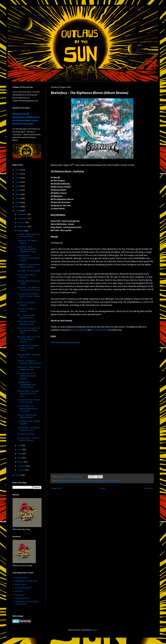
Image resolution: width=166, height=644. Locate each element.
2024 (18, 178)
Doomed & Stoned (23, 588)
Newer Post (56, 488)
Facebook (64, 343)
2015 (18, 475)
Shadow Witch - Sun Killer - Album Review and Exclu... (29, 394)
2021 (18, 190)
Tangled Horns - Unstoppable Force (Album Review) (27, 385)
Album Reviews (64, 481)
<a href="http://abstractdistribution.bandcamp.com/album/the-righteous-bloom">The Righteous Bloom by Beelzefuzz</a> (78, 408)
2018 (18, 203)
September (23, 227)
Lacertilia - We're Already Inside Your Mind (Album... (28, 348)
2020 (18, 194)
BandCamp (75, 343)
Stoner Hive (20, 595)
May (20, 454)
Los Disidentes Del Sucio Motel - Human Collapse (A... (29, 296)
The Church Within (99, 330)
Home (103, 488)
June (20, 450)
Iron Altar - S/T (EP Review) (29, 271)
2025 (18, 174)
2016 (18, 211)
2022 (18, 186)
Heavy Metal (104, 481)
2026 (18, 170)
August (21, 231)
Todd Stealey (115, 481)
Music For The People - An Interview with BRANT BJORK (29, 330)
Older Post (148, 488)
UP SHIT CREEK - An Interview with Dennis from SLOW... (28, 409)
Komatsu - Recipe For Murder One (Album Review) (27, 376)
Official (54, 343)
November (23, 219)
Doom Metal (85, 481)
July (20, 446)
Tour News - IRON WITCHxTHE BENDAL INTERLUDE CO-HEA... (27, 249)
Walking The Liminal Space (26, 581)
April (20, 458)
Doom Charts (21, 584)
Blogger (95, 630)
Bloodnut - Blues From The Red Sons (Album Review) (29, 339)
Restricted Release (79, 330)
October (22, 223)
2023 (18, 182)
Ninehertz (19, 591)
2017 (18, 207)
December (23, 214)
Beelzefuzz (75, 481)
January (22, 470)
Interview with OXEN (26, 434)
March (21, 462)
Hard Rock (94, 481)
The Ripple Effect (22, 598)
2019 (18, 198)
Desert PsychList (22, 578)
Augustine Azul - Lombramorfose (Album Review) (29, 258)
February (22, 466)
